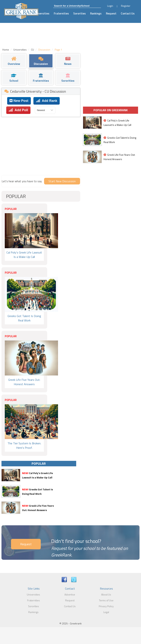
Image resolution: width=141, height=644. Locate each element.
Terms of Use (106, 600)
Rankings (96, 13)
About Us (106, 594)
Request (111, 13)
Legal (106, 612)
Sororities (79, 13)
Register (126, 6)
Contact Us (128, 13)
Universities (42, 13)
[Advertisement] (41, 145)
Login (110, 6)
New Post (19, 101)
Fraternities (61, 13)
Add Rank (47, 101)
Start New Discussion (62, 181)
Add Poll (18, 110)
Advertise (70, 594)
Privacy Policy (106, 606)
